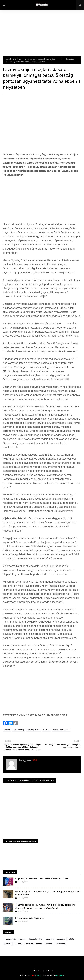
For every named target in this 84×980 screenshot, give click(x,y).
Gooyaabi (60, 975)
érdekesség (60, 944)
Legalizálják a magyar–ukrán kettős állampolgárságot (42, 879)
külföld (15, 59)
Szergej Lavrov (33, 730)
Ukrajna (46, 730)
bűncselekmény (36, 939)
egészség (50, 939)
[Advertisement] (42, 35)
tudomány (18, 944)
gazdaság (61, 939)
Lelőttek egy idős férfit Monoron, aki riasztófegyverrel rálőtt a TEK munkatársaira (48, 893)
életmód (49, 944)
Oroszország (19, 730)
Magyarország (10, 939)
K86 (34, 760)
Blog (39, 975)
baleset (23, 939)
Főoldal (8, 59)
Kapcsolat (48, 970)
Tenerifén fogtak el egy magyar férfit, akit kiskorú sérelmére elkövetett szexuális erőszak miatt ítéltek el (45, 906)
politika (7, 944)
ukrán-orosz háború (61, 730)
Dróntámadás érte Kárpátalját (30, 918)
